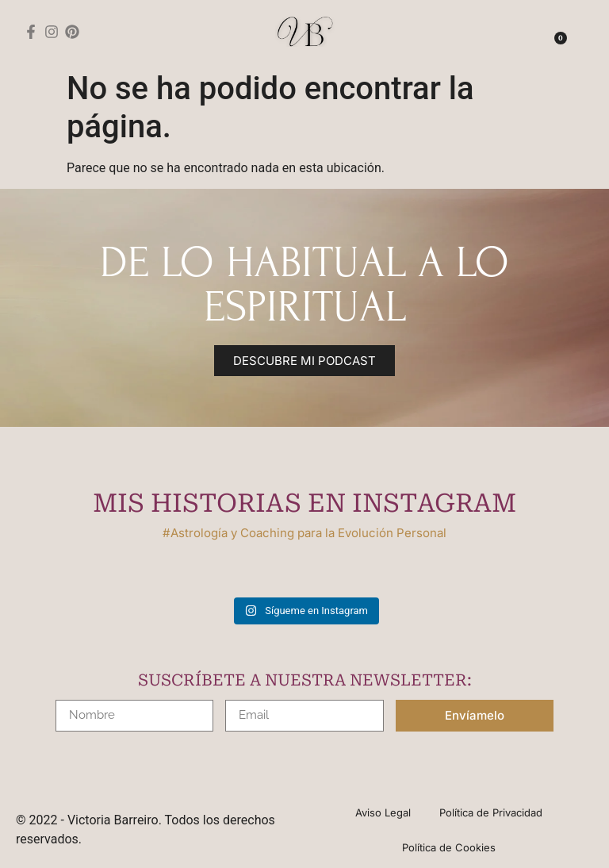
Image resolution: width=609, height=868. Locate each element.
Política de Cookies (449, 850)
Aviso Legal (381, 813)
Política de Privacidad (492, 813)
